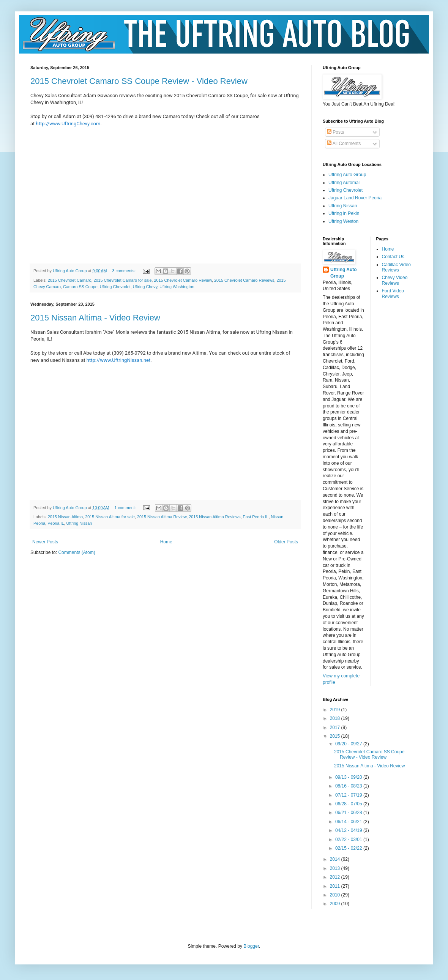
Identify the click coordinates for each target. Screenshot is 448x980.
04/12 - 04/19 (349, 830)
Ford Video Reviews (393, 294)
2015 (336, 736)
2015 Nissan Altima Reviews (215, 517)
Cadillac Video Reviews (397, 267)
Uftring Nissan (79, 523)
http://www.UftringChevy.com (68, 124)
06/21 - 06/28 (349, 813)
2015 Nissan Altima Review (162, 517)
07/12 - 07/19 (349, 795)
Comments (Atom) (77, 552)
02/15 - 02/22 (349, 848)
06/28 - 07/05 (349, 804)
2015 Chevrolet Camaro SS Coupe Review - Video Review (139, 81)
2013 (336, 868)
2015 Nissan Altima (65, 517)
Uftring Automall (345, 183)
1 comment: (125, 508)
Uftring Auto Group (347, 175)
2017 (336, 728)
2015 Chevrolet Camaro (70, 280)
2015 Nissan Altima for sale (110, 517)
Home (166, 542)
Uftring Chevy (145, 287)
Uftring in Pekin (344, 213)
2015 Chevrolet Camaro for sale (122, 280)
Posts (335, 132)
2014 (336, 859)
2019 (336, 710)
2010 (336, 895)
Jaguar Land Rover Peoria (355, 198)
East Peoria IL (256, 517)
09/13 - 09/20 (349, 777)
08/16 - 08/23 (349, 786)
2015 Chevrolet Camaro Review (183, 280)
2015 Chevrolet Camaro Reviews (244, 280)
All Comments (344, 144)
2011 (336, 886)
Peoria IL (56, 523)
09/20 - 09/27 (349, 744)
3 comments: (124, 271)
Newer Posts (45, 542)
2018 (336, 718)
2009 (336, 904)
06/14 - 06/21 (349, 822)
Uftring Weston (343, 221)
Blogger (251, 946)
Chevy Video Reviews (395, 280)
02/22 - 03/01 (349, 840)
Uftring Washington (177, 287)
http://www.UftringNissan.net (118, 360)
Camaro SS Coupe (80, 287)
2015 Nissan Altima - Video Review (95, 318)
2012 (336, 877)
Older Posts (286, 542)
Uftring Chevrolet (115, 287)
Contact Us (393, 257)
